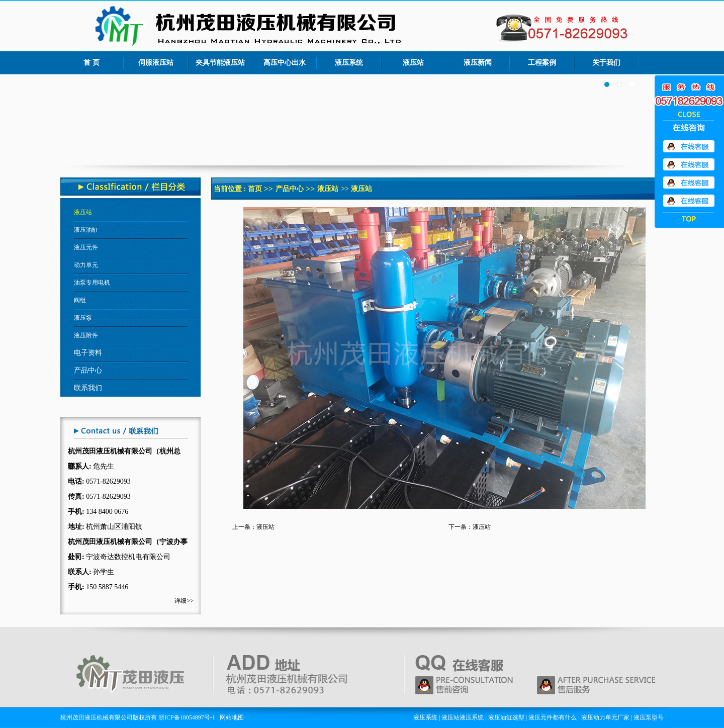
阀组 (80, 300)
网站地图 (232, 717)
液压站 (413, 63)
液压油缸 (86, 230)
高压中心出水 (285, 63)
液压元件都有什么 (553, 717)
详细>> (184, 601)
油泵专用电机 (92, 283)
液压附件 (86, 335)
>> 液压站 (356, 189)
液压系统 (349, 63)
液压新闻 (478, 63)
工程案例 (542, 63)
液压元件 (86, 247)
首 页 (92, 63)
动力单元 (86, 265)
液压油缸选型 (506, 717)
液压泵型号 (649, 717)
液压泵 (83, 318)
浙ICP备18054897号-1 (187, 717)
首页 (255, 189)
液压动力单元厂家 (605, 717)
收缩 (689, 114)
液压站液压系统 (463, 717)
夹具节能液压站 (220, 63)
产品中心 (290, 189)
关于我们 (606, 63)
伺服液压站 (156, 63)
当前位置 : (231, 189)
